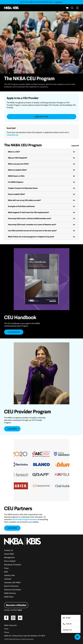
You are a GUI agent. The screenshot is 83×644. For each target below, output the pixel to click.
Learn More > (59, 2)
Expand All (75, 146)
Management (9, 558)
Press (6, 568)
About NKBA (9, 554)
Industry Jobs (9, 575)
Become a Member (16, 605)
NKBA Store (9, 597)
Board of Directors (11, 586)
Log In (20, 610)
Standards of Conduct (13, 565)
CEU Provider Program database (25, 520)
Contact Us (9, 550)
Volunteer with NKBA (12, 583)
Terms (6, 629)
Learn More (12, 429)
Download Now (14, 332)
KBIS (6, 572)
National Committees (13, 590)
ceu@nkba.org (12, 135)
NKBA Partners (10, 593)
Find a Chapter (10, 561)
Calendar (8, 579)
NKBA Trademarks (10, 625)
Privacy (7, 632)
